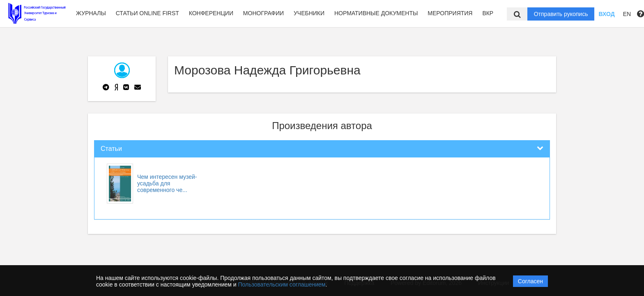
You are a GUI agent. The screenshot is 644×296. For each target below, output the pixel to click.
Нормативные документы (376, 13)
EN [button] (627, 14)
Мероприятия (450, 13)
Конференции (211, 13)
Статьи (111, 149)
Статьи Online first (147, 13)
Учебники (309, 13)
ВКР (488, 13)
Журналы (91, 13)
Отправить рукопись (561, 14)
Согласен (530, 281)
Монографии (263, 13)
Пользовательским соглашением (282, 284)
